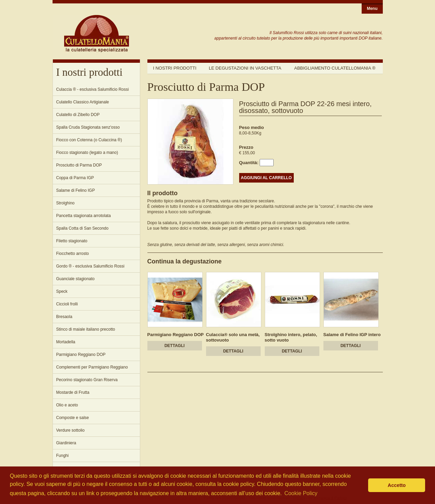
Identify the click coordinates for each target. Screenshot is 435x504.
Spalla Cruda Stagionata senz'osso (88, 127)
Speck (62, 291)
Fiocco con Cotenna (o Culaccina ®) (89, 140)
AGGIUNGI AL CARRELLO (266, 178)
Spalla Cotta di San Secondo (82, 228)
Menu (372, 9)
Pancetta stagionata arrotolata (84, 216)
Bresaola (64, 317)
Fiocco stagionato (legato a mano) (87, 153)
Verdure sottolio (70, 430)
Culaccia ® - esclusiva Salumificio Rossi (93, 89)
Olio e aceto (67, 405)
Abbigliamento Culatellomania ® (335, 68)
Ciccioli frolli (67, 304)
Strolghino (66, 203)
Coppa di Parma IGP (75, 178)
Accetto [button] (397, 485)
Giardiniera (66, 443)
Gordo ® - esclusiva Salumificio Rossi (90, 266)
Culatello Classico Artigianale (83, 102)
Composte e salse (73, 418)
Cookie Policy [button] (301, 493)
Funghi (63, 456)
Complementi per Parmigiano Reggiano (92, 367)
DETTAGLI (175, 346)
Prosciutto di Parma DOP (79, 165)
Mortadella (66, 342)
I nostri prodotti (175, 68)
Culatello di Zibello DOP (78, 115)
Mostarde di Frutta (73, 392)
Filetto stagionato (72, 241)
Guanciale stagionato (76, 279)
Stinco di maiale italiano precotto (86, 329)
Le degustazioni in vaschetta (245, 68)
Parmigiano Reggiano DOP (81, 355)
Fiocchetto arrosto (73, 254)
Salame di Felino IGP (76, 190)
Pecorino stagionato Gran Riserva (87, 380)
